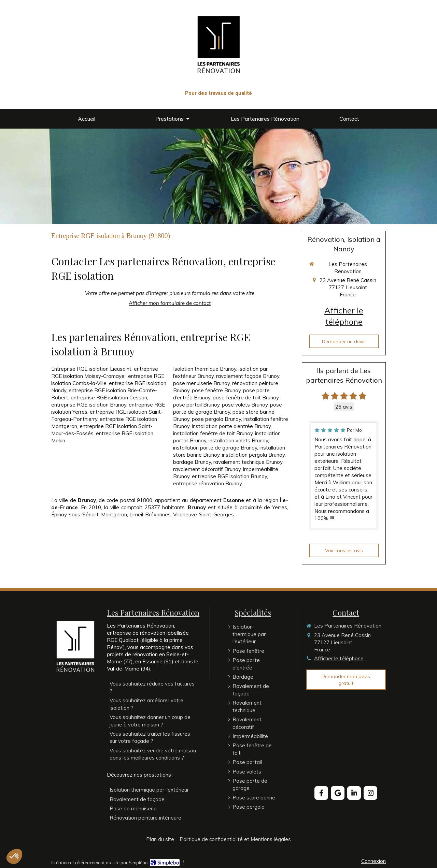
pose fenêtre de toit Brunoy (246, 398)
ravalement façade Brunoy (248, 376)
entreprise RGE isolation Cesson (109, 398)
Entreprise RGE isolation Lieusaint (91, 369)
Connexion (373, 861)
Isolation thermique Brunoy (205, 369)
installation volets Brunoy (238, 440)
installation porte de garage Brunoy (215, 448)
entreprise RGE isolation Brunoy (89, 405)
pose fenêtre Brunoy (216, 390)
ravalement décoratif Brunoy (207, 469)
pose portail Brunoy (196, 405)
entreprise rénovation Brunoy (208, 483)
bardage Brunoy (192, 462)
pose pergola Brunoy (216, 419)
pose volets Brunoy (245, 405)
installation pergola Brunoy (253, 455)
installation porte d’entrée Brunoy (231, 426)
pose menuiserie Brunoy (201, 383)
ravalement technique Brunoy (248, 462)
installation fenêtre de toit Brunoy (213, 433)
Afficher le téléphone (344, 316)
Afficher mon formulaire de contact (170, 303)
